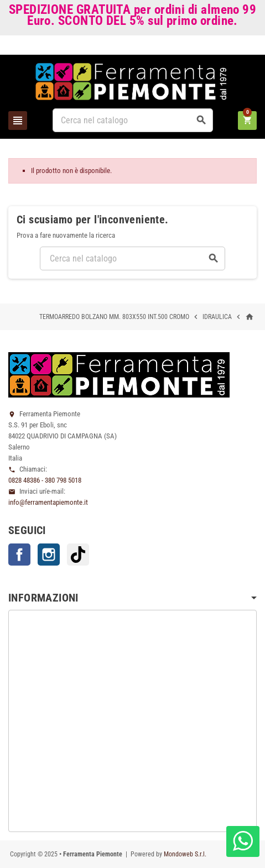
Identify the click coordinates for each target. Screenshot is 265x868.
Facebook (19, 555)
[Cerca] (133, 120)
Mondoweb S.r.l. (185, 854)
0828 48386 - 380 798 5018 (45, 480)
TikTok (78, 555)
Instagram (49, 555)
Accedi (238, 47)
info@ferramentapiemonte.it (48, 502)
